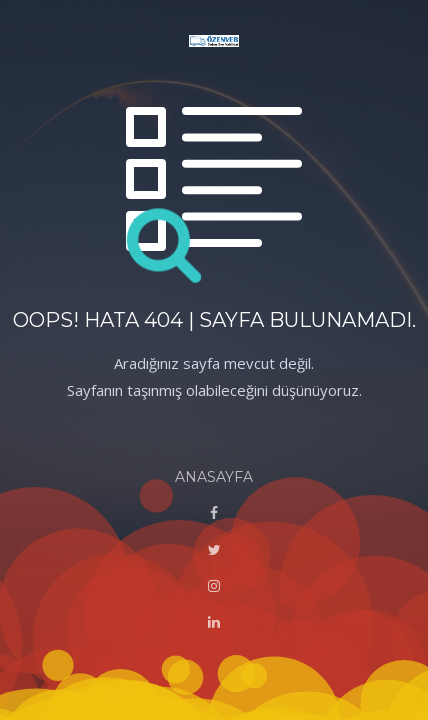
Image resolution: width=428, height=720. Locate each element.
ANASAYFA (214, 477)
